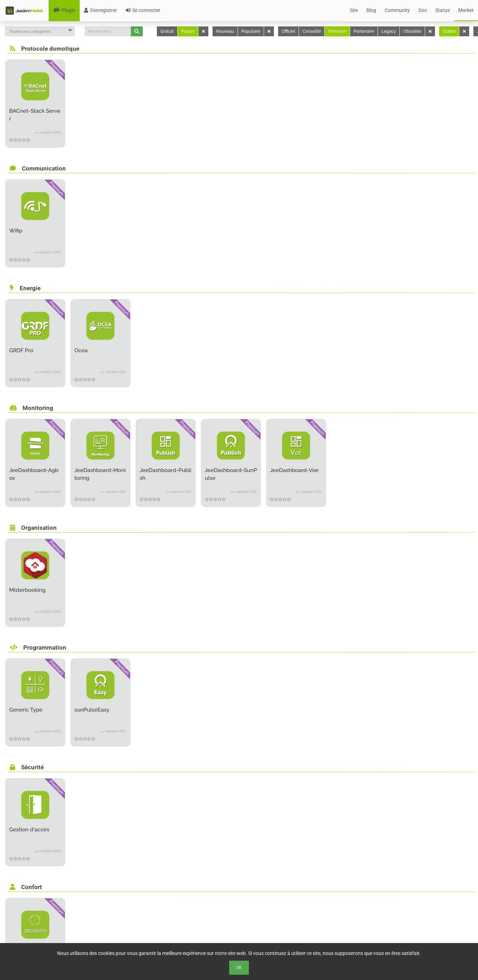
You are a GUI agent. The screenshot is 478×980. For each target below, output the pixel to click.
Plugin (64, 10)
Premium (337, 31)
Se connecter (143, 10)
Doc (423, 10)
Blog (371, 10)
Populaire (251, 31)
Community (397, 10)
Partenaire (364, 31)
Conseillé (312, 31)
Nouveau (225, 31)
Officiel (288, 31)
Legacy (389, 31)
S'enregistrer (100, 10)
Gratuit (167, 31)
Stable (449, 31)
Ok (239, 968)
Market (466, 10)
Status (443, 10)
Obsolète (412, 31)
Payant (188, 31)
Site (354, 10)
